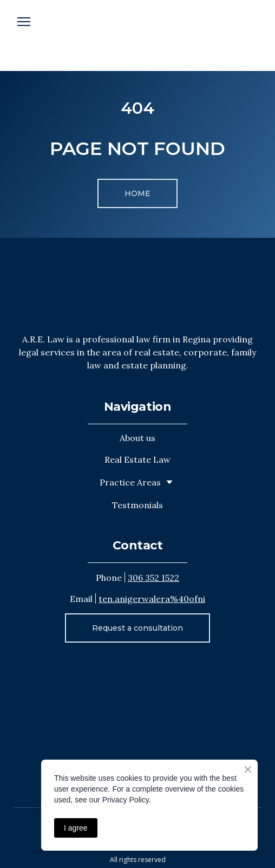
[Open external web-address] (137, 35)
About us (137, 438)
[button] (137, 193)
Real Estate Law (137, 459)
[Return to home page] (137, 285)
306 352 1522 (153, 578)
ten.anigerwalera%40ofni (152, 599)
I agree (76, 828)
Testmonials (137, 505)
